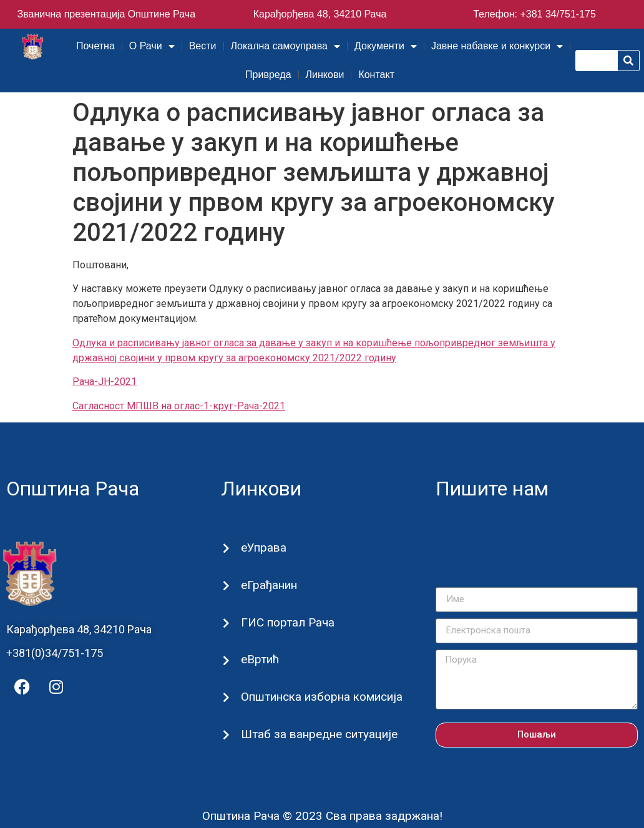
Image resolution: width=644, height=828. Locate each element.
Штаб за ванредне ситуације (319, 734)
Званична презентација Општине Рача (107, 14)
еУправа (264, 548)
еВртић (260, 659)
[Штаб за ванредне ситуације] (226, 735)
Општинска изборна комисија (322, 697)
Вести (203, 46)
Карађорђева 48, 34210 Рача (320, 14)
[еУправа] (226, 548)
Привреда (268, 75)
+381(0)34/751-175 (55, 653)
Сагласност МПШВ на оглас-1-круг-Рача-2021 (179, 406)
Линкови (325, 75)
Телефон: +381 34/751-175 (534, 14)
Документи (386, 46)
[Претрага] (628, 61)
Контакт (376, 75)
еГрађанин (269, 585)
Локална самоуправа (285, 46)
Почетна (95, 46)
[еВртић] (226, 660)
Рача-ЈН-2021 (105, 382)
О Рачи (152, 46)
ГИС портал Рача (288, 622)
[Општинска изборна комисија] (226, 698)
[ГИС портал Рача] (226, 623)
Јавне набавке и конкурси (497, 46)
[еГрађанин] (226, 586)
